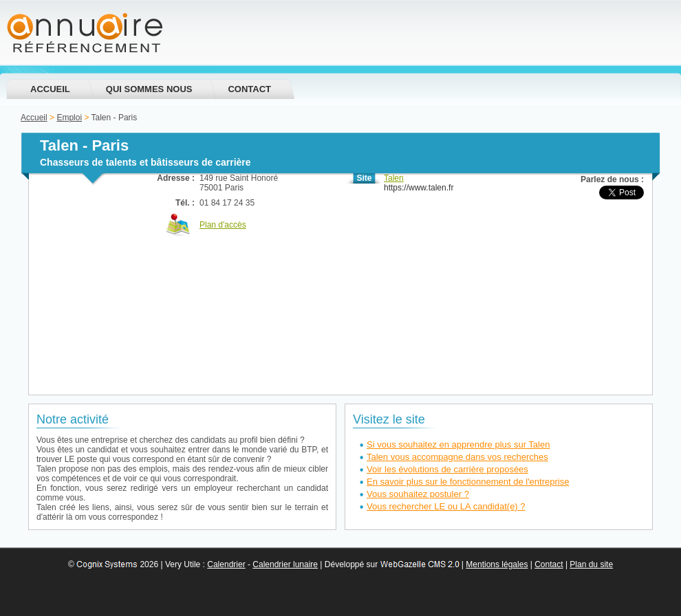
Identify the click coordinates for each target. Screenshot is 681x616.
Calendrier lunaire (285, 564)
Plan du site (591, 564)
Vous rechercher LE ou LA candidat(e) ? (446, 506)
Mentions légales (497, 564)
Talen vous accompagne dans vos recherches (457, 457)
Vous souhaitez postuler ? (418, 494)
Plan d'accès (223, 225)
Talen (394, 178)
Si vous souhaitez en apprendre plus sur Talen (458, 444)
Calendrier (226, 564)
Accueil (50, 89)
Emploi (69, 118)
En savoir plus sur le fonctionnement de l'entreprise (468, 482)
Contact (249, 89)
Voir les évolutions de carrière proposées (447, 469)
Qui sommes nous (149, 89)
